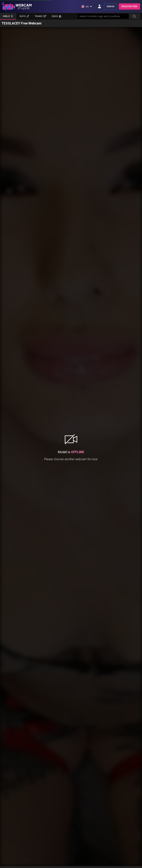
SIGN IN (110, 6)
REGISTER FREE (130, 6)
